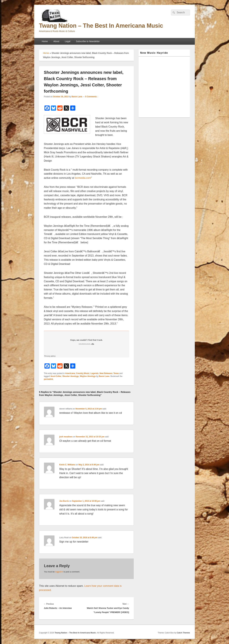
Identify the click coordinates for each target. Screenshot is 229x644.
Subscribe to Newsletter (88, 41)
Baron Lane (77, 97)
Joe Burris (64, 501)
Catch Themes (183, 633)
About (56, 41)
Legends (95, 373)
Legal (68, 41)
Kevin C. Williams (67, 465)
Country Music (83, 373)
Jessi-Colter (56, 376)
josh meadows (66, 437)
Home (45, 41)
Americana (70, 373)
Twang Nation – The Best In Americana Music (101, 26)
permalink (48, 379)
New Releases (106, 373)
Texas (116, 373)
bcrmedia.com (83, 178)
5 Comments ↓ (92, 97)
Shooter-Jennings (70, 376)
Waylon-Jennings (88, 376)
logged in (59, 572)
